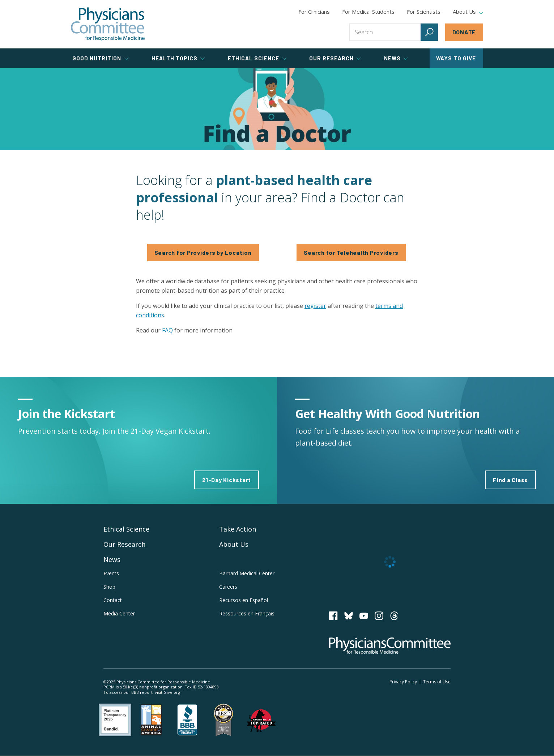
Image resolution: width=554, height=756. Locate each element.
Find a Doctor (277, 109)
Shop (109, 587)
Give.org (172, 692)
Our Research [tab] (335, 58)
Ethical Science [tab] (257, 58)
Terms (437, 682)
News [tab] (396, 58)
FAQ (167, 330)
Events (111, 573)
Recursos (244, 600)
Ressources (247, 613)
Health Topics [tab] (178, 58)
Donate (464, 32)
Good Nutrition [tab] (100, 58)
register (315, 306)
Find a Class (510, 480)
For (368, 12)
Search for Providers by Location (203, 252)
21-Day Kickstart (227, 480)
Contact (113, 600)
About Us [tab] (468, 12)
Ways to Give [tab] (456, 58)
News (112, 559)
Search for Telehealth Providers (351, 252)
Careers (228, 587)
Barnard (247, 573)
